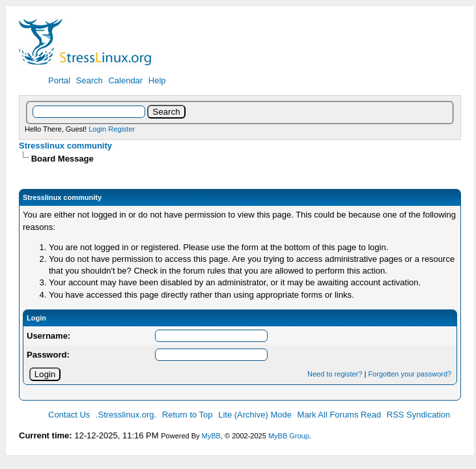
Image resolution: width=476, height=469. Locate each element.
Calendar (125, 80)
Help (157, 80)
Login (97, 129)
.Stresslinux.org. (126, 415)
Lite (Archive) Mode (255, 415)
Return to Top (188, 415)
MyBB (211, 436)
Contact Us (69, 415)
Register (121, 129)
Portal (59, 80)
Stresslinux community (65, 146)
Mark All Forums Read (340, 415)
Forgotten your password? (410, 374)
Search (90, 80)
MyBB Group (289, 436)
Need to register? (335, 374)
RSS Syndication (419, 415)
